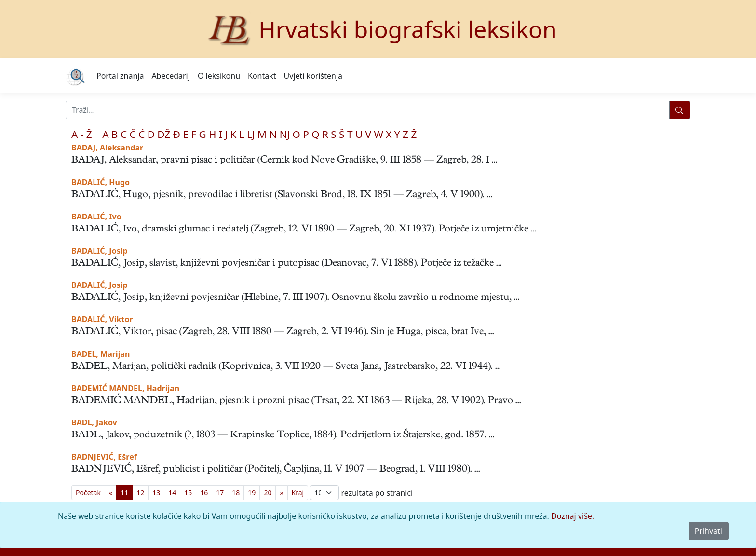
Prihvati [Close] (709, 531)
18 (236, 493)
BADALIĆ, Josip (100, 251)
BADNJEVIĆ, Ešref (104, 457)
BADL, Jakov (94, 422)
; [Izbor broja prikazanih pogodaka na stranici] (324, 493)
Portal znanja (120, 76)
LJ (251, 134)
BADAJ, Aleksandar (107, 148)
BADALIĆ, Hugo (101, 182)
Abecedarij (170, 76)
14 (172, 493)
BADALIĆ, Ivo (96, 217)
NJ (285, 134)
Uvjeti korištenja (313, 76)
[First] (88, 493)
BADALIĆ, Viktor (102, 319)
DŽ (164, 134)
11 (124, 493)
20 (268, 493)
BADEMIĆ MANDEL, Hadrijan (125, 388)
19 (252, 493)
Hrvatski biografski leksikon (408, 29)
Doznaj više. (573, 516)
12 (140, 493)
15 (188, 493)
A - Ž (82, 134)
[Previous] (111, 493)
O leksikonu (219, 76)
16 (204, 493)
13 (156, 493)
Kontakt (262, 76)
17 (220, 493)
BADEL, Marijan (101, 354)
